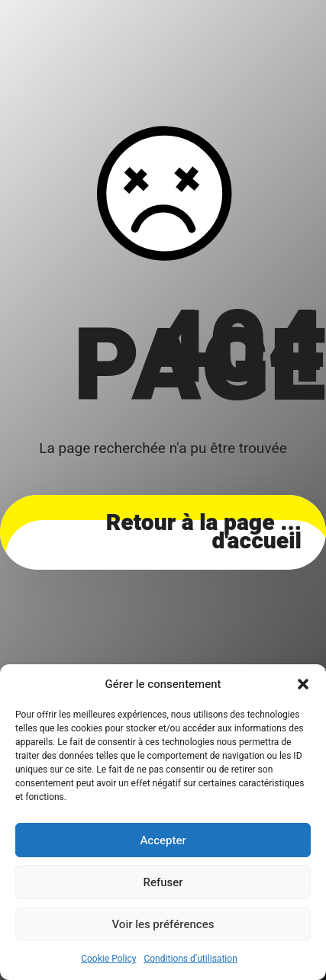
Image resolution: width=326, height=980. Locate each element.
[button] (303, 684)
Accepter (163, 840)
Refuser (163, 882)
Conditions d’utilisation (190, 959)
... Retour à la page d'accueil (204, 532)
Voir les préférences (163, 924)
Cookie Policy (108, 959)
